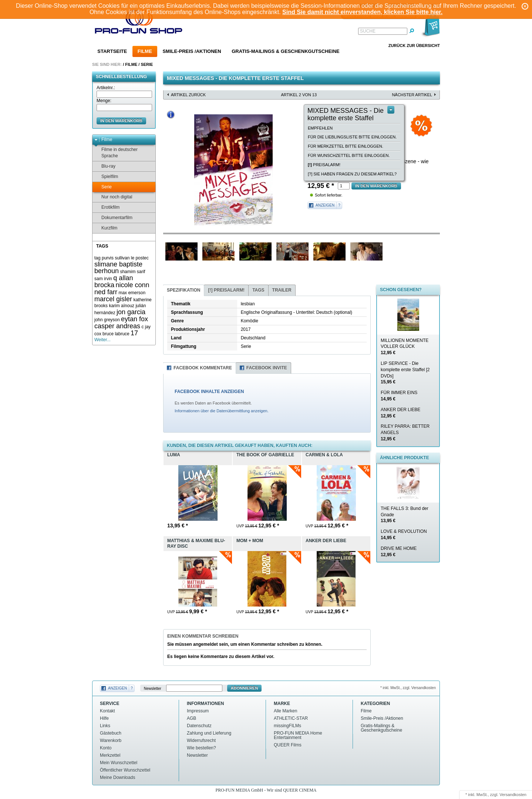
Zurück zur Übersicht (414, 46)
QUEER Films (288, 745)
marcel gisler (113, 299)
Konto (106, 748)
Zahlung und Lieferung (209, 733)
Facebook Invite (267, 368)
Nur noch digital (113, 197)
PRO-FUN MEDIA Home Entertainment (298, 735)
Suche (368, 31)
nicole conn (132, 285)
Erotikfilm (107, 207)
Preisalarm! (324, 165)
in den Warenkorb (121, 121)
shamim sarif (132, 272)
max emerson (132, 293)
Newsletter (153, 688)
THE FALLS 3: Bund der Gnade (405, 515)
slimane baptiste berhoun (118, 268)
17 (134, 333)
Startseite (112, 51)
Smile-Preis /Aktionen (192, 51)
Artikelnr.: (106, 88)
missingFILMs (287, 726)
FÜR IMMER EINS (399, 396)
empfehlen (320, 128)
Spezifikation (183, 290)
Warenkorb (111, 741)
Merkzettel (110, 755)
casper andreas (117, 326)
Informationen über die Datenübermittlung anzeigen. (222, 411)
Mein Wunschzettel (119, 763)
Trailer (282, 290)
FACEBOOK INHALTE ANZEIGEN (209, 392)
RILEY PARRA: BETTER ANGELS (405, 433)
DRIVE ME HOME (399, 552)
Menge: (104, 101)
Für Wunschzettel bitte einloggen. (349, 155)
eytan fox (134, 319)
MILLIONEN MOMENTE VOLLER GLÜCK (405, 347)
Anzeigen (325, 205)
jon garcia (131, 312)
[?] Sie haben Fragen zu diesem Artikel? (352, 174)
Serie (147, 64)
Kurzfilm (106, 228)
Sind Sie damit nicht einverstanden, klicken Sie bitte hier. (362, 12)
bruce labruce (116, 334)
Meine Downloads (117, 778)
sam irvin (103, 279)
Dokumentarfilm (113, 218)
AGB (191, 718)
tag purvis (104, 258)
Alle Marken (285, 711)
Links (105, 726)
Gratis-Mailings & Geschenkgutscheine (286, 51)
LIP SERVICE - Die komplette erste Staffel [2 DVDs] (405, 373)
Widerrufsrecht (201, 741)
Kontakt (107, 711)
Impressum (198, 711)
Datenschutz (199, 726)
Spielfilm (106, 177)
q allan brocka (114, 281)
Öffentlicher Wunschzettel (125, 770)
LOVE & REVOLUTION (404, 535)
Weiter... (102, 340)
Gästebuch (111, 733)
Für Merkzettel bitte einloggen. (346, 146)
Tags (258, 290)
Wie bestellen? (201, 748)
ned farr (106, 292)
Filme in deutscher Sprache (116, 153)
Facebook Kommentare (203, 368)
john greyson (107, 320)
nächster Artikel (412, 95)
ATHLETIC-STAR (291, 718)
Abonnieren (245, 688)
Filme (145, 51)
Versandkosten (513, 795)
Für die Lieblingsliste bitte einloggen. (352, 137)
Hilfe (104, 718)
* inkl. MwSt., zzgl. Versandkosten (408, 688)
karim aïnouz (122, 306)
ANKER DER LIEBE (400, 413)
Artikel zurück (188, 95)
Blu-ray (105, 166)
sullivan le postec (132, 258)
